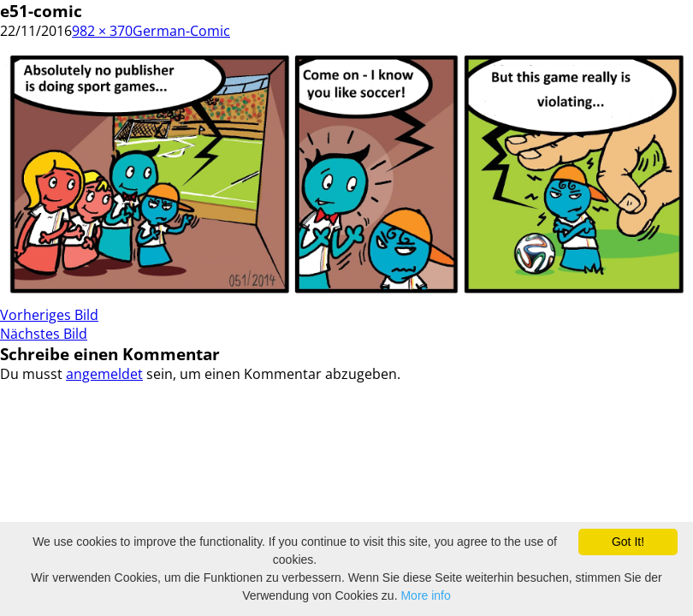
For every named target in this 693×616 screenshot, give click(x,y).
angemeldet (104, 374)
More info (425, 595)
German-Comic (181, 31)
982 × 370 (102, 31)
